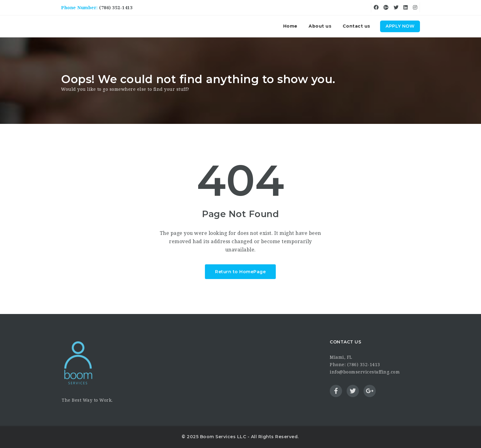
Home (290, 26)
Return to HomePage (240, 272)
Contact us (356, 26)
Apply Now (400, 26)
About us (320, 26)
